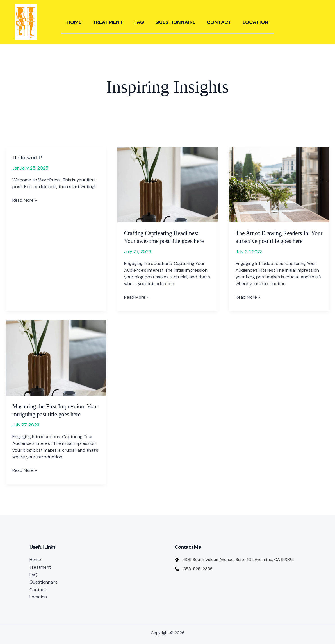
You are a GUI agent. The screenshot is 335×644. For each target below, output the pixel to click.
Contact (219, 22)
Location (256, 22)
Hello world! (28, 157)
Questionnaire (175, 22)
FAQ (139, 22)
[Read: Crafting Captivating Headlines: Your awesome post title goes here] (168, 184)
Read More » (25, 200)
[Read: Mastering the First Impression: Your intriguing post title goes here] (56, 358)
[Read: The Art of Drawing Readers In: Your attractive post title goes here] (279, 184)
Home (74, 22)
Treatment (108, 22)
